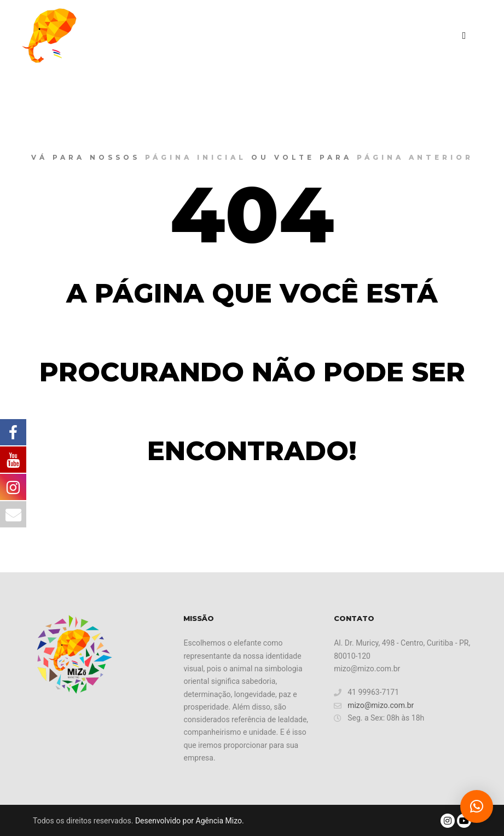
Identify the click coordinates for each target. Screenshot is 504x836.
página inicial (196, 157)
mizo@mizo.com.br (374, 706)
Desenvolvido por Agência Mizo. (190, 821)
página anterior (415, 157)
